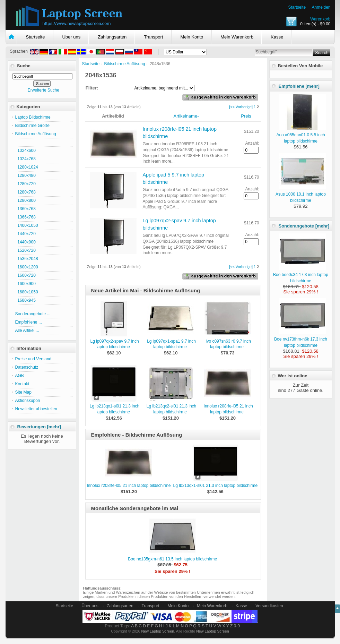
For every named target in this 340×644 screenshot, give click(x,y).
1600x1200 (27, 267)
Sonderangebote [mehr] (304, 226)
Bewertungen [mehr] (39, 427)
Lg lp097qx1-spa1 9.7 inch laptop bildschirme (171, 344)
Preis (246, 116)
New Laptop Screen (158, 631)
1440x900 (25, 242)
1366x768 (25, 217)
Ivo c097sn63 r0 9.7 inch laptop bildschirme (228, 344)
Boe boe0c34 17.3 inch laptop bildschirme (301, 275)
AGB (20, 376)
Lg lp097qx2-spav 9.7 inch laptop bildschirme (114, 344)
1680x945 (25, 300)
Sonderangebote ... (33, 314)
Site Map (23, 392)
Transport (153, 37)
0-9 (237, 626)
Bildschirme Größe (32, 126)
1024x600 (25, 151)
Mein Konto (192, 37)
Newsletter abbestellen (36, 409)
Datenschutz (27, 367)
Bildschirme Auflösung (125, 64)
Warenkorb (320, 19)
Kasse (277, 37)
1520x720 (25, 250)
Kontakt (22, 384)
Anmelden (321, 7)
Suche (24, 66)
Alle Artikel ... (27, 330)
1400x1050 (27, 225)
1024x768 (25, 159)
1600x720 (25, 275)
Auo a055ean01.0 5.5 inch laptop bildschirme (301, 135)
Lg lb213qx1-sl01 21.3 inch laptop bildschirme (216, 486)
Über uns (71, 37)
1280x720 (25, 184)
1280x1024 (27, 167)
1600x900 (25, 284)
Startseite (297, 7)
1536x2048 (27, 259)
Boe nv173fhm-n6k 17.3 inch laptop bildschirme (301, 339)
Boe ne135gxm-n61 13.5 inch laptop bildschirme (172, 559)
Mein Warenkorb (237, 37)
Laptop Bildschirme (33, 117)
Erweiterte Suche (43, 90)
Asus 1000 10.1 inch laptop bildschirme (301, 194)
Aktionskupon (28, 401)
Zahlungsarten (112, 37)
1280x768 (25, 192)
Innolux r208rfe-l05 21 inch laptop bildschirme (129, 486)
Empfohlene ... (29, 322)
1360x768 (25, 209)
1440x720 (25, 234)
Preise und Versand (33, 359)
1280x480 (25, 175)
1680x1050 (27, 292)
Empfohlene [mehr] (299, 86)
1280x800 (25, 200)
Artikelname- (186, 116)
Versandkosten (269, 606)
